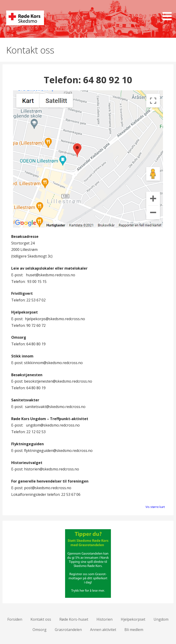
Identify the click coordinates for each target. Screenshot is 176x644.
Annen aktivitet (103, 630)
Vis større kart (155, 507)
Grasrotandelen (68, 630)
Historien (104, 619)
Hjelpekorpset (133, 619)
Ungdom (161, 619)
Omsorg (40, 630)
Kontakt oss (41, 619)
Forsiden (15, 619)
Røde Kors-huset (74, 619)
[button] (169, 11)
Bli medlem (134, 630)
